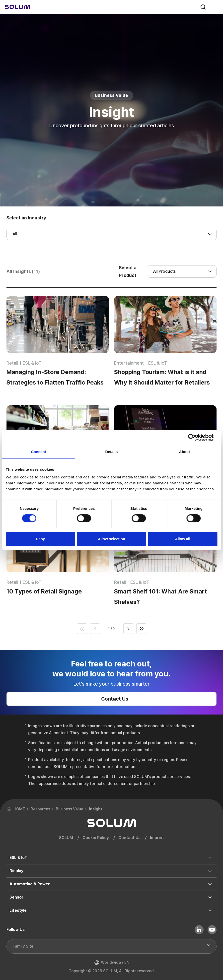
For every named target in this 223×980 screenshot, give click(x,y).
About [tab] (185, 452)
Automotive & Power (30, 884)
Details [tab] (112, 452)
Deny (40, 539)
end (141, 629)
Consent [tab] (38, 452)
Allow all (183, 539)
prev (95, 629)
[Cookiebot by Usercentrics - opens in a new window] (195, 437)
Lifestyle (18, 910)
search (203, 7)
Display (16, 871)
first (82, 629)
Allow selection (111, 539)
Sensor (16, 897)
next (128, 629)
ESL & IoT (18, 858)
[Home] (18, 7)
